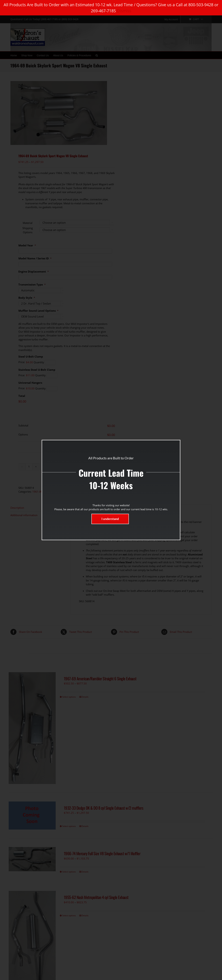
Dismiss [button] (124, 11)
